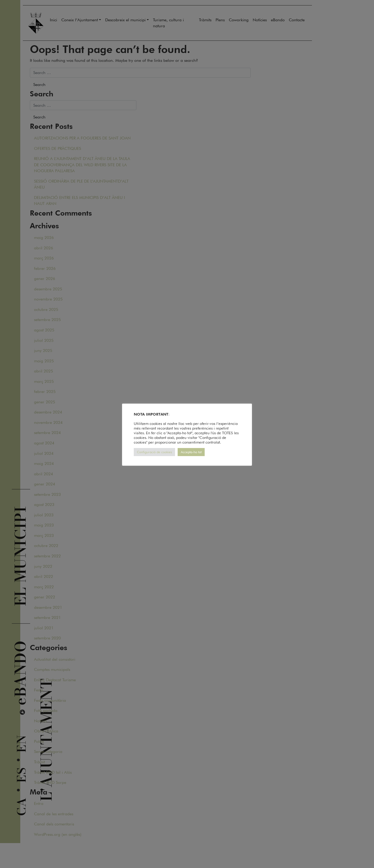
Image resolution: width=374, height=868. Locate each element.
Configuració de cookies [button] (154, 452)
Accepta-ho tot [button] (191, 452)
